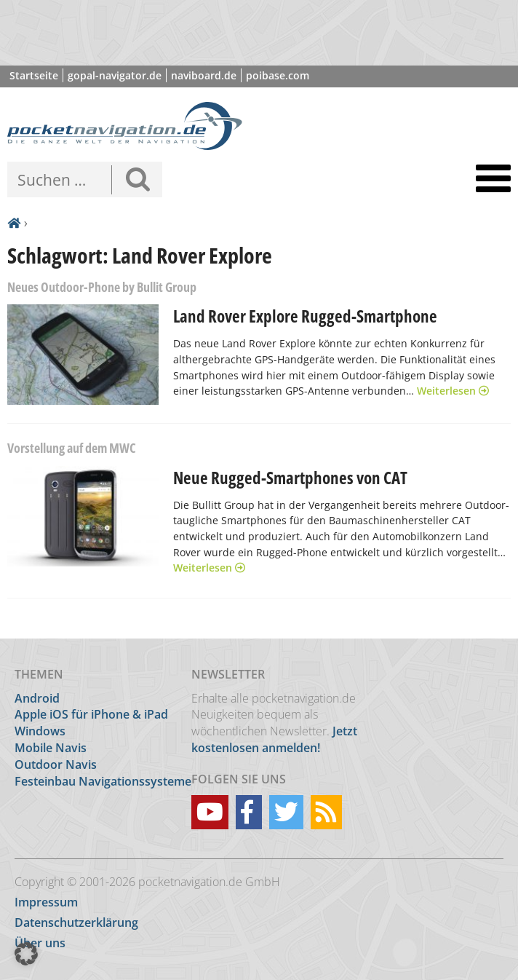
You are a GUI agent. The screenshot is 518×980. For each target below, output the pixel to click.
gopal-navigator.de (115, 75)
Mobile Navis (51, 748)
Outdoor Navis (56, 764)
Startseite (34, 75)
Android (37, 698)
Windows (40, 731)
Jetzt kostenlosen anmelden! (274, 739)
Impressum (46, 902)
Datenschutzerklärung (76, 922)
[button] (26, 954)
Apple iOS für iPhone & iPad (91, 714)
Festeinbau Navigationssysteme (103, 781)
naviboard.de (204, 75)
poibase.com (278, 75)
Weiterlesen (453, 391)
